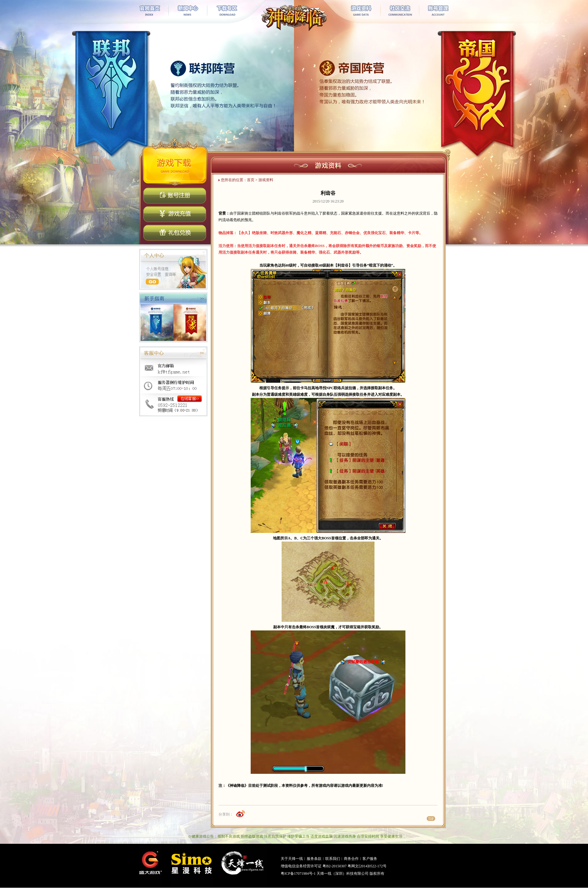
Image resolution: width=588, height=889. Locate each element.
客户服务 (370, 859)
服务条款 (314, 859)
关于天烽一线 (292, 859)
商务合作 (351, 859)
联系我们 (333, 859)
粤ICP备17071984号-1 (298, 874)
